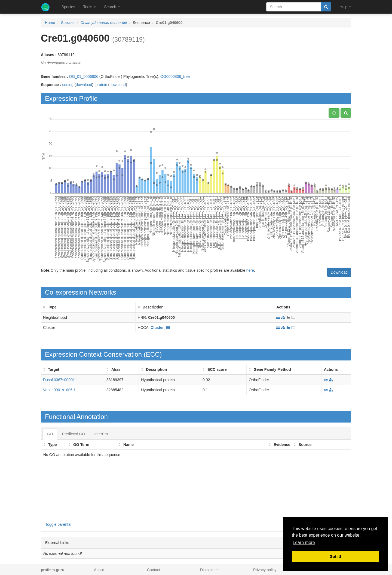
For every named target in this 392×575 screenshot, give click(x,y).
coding (68, 85)
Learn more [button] (304, 542)
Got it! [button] (335, 556)
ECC (153, 354)
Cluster (49, 328)
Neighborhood (55, 317)
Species (68, 7)
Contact (154, 570)
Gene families (53, 77)
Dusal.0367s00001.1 (60, 380)
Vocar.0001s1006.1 (59, 390)
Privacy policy (265, 570)
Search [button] (112, 7)
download (84, 85)
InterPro (101, 434)
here (250, 270)
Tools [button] (90, 7)
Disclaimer (209, 570)
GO (50, 434)
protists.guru (53, 570)
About (99, 570)
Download (339, 272)
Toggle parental (58, 524)
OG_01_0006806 (84, 77)
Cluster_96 (160, 328)
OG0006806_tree (175, 77)
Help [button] (345, 7)
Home (50, 23)
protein (101, 85)
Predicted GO (74, 434)
